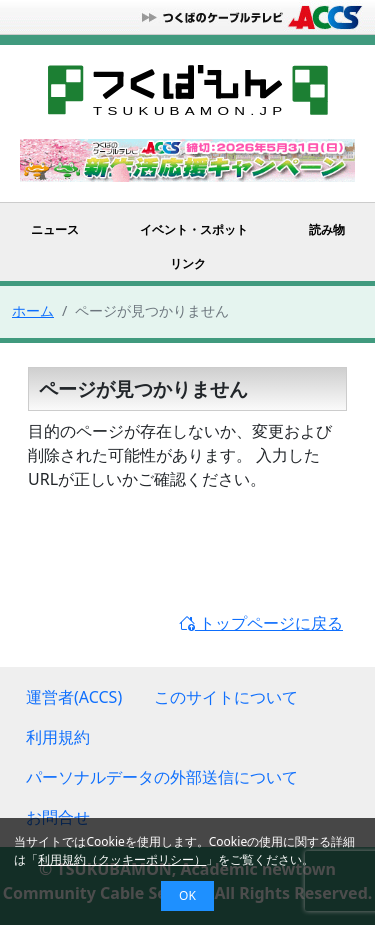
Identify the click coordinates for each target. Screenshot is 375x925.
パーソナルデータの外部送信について (162, 777)
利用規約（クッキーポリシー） (122, 859)
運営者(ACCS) (74, 697)
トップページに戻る (261, 623)
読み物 (327, 229)
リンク (188, 263)
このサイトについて (226, 697)
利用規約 (58, 737)
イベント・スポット (194, 229)
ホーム (33, 310)
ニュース (55, 229)
